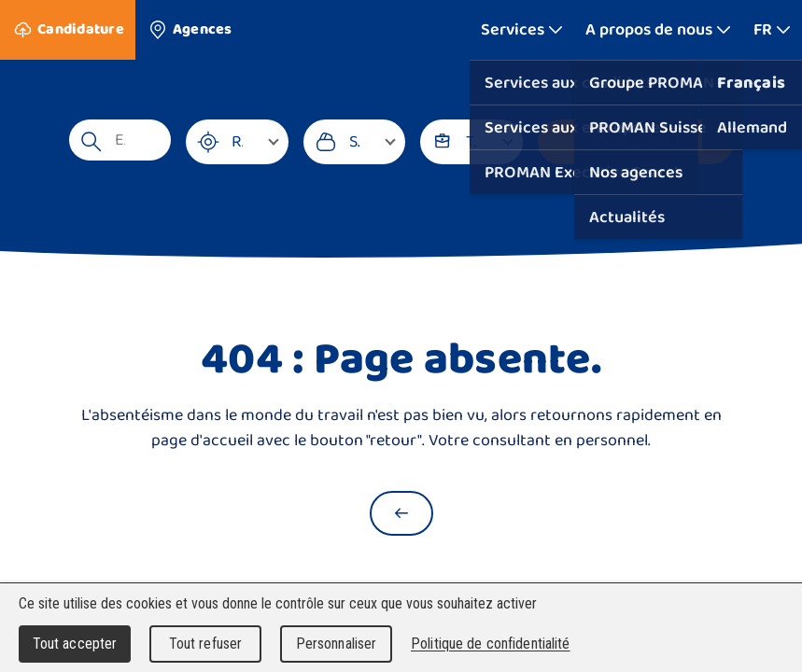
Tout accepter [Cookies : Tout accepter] (75, 644)
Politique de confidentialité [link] (491, 644)
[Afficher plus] (522, 30)
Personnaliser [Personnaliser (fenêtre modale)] (337, 644)
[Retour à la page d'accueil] (401, 513)
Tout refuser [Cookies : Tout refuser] (206, 644)
